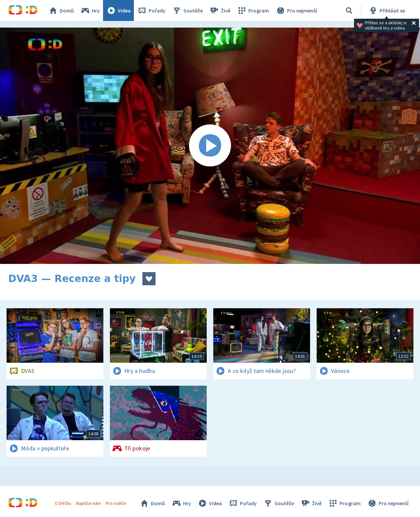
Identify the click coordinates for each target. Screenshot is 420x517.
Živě (220, 11)
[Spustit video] (210, 146)
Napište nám (88, 503)
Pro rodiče (116, 503)
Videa (118, 11)
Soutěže (187, 11)
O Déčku (63, 503)
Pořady (151, 11)
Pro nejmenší (296, 11)
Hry (90, 11)
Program (253, 11)
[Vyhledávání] (349, 11)
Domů (61, 11)
